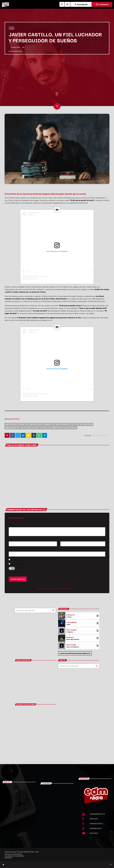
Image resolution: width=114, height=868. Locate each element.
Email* (62, 539)
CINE (12, 28)
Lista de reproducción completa (75, 653)
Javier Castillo (86, 424)
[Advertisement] (57, 73)
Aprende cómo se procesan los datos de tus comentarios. (55, 588)
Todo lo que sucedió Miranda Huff (63, 428)
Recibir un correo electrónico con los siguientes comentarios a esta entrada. (33, 560)
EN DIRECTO (81, 4)
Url (10, 549)
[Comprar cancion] (97, 616)
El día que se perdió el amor (17, 424)
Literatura (26, 428)
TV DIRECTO (102, 4)
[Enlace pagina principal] (6, 4)
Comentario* (12, 525)
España (75, 424)
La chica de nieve (12, 428)
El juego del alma (63, 424)
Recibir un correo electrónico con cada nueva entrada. (27, 564)
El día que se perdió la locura (42, 424)
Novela (44, 428)
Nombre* (11, 539)
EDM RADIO (16, 419)
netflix (35, 428)
